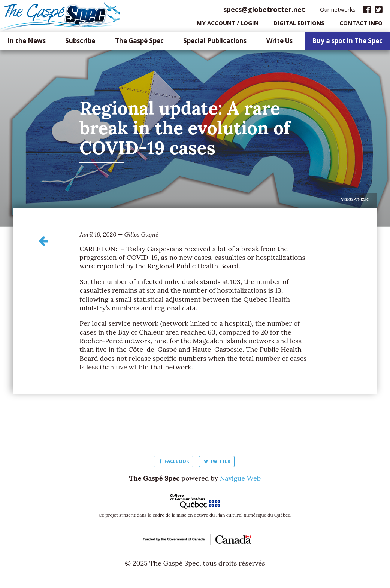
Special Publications (215, 43)
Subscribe (80, 43)
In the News (27, 43)
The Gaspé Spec (139, 43)
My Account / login (228, 24)
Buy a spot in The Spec (347, 43)
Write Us (279, 43)
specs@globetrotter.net (264, 11)
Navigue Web (240, 480)
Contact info (361, 24)
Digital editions (299, 24)
